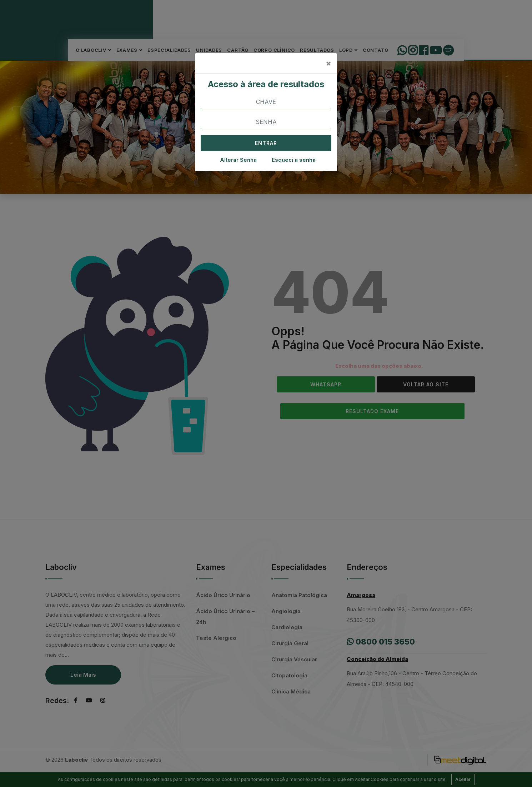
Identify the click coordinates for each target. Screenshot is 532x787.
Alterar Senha (238, 160)
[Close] (328, 63)
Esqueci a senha (294, 160)
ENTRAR (266, 143)
